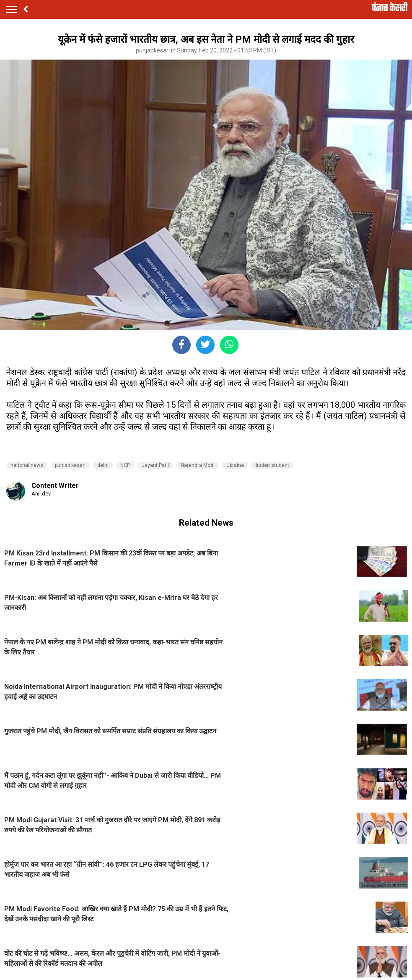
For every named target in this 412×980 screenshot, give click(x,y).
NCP (125, 465)
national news (27, 465)
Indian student (272, 465)
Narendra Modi (198, 465)
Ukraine (235, 465)
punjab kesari (70, 465)
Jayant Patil (155, 465)
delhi (103, 465)
